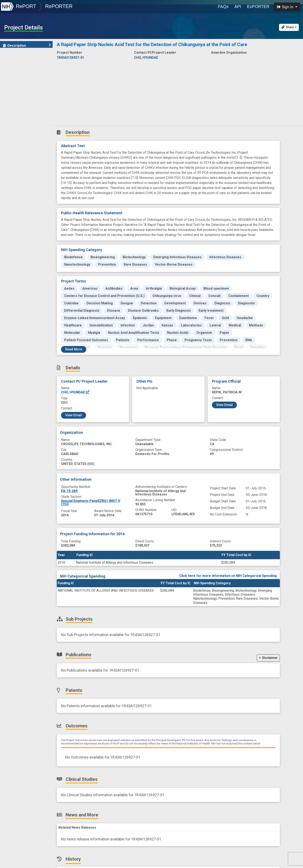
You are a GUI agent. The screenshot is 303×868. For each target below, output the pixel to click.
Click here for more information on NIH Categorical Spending (228, 576)
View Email (74, 415)
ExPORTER (258, 7)
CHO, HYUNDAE (75, 392)
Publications (16, 73)
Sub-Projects (17, 64)
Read (74, 349)
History (11, 120)
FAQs (223, 7)
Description (27, 45)
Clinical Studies (18, 101)
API (238, 7)
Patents (11, 83)
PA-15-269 (69, 491)
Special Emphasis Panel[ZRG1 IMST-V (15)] (91, 503)
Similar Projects (19, 129)
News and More (18, 110)
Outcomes (14, 92)
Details (11, 55)
